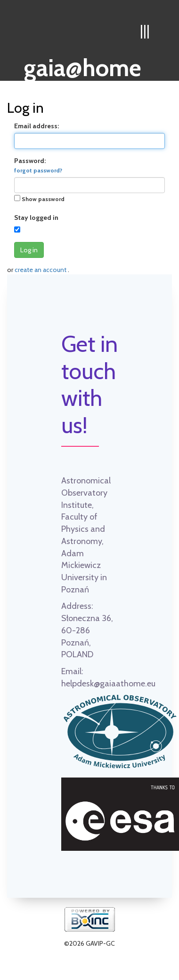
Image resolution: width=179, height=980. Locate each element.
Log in (29, 250)
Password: (38, 165)
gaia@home (83, 65)
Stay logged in (36, 218)
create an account (41, 270)
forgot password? (38, 171)
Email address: (37, 126)
